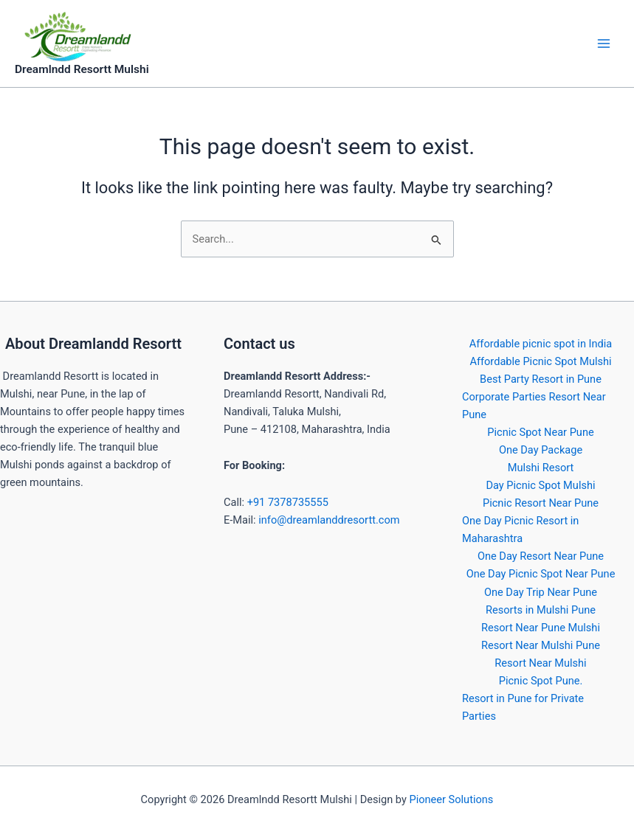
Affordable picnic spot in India (541, 344)
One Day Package (541, 450)
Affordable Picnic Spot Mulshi (540, 361)
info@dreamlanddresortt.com (329, 520)
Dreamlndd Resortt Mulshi (82, 69)
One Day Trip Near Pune (541, 592)
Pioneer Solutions (451, 799)
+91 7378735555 (288, 502)
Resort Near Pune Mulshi (541, 628)
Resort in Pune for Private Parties (523, 707)
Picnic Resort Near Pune (541, 503)
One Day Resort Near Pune (541, 556)
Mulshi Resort (541, 468)
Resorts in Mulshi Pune (541, 610)
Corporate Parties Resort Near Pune (534, 406)
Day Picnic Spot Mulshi (540, 485)
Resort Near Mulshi (540, 663)
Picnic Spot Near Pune (540, 432)
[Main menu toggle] (604, 44)
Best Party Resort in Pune (541, 379)
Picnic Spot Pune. (541, 681)
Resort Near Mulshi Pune (541, 645)
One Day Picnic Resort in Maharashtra (520, 530)
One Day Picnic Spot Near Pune (541, 574)
